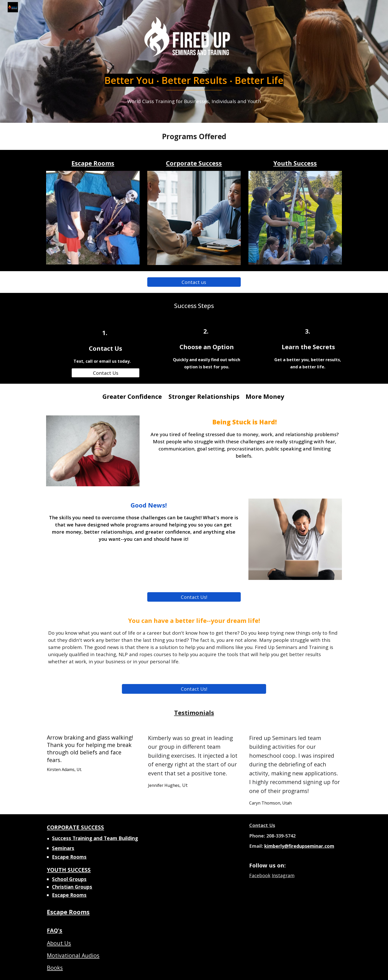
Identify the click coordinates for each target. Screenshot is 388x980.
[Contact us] (194, 282)
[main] (194, 85)
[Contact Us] (106, 373)
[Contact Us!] (194, 597)
